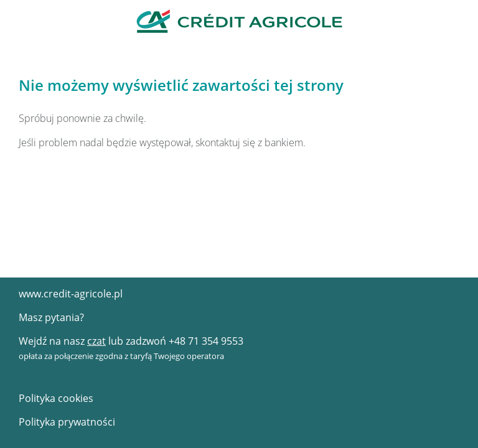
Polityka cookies (56, 398)
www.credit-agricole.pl (71, 294)
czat (96, 341)
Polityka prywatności (67, 422)
